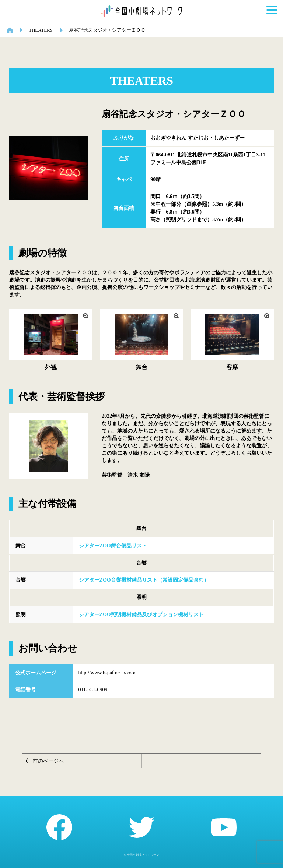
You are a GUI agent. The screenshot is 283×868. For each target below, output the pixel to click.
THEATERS (41, 30)
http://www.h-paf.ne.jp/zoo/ (107, 673)
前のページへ (48, 761)
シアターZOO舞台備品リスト (113, 546)
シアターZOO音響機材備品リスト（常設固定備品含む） (144, 580)
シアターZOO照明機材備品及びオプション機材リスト (141, 615)
